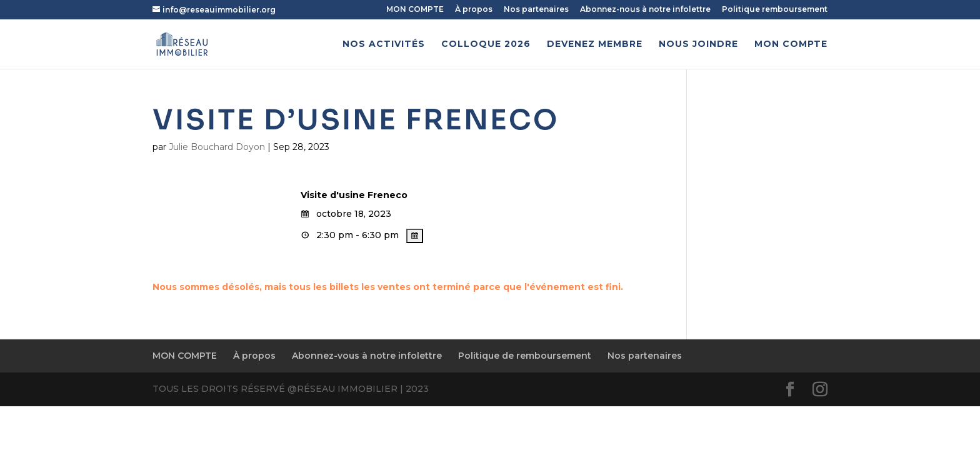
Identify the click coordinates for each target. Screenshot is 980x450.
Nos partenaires (536, 10)
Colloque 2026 (486, 44)
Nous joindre (698, 44)
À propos (474, 10)
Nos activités (384, 44)
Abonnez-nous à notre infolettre (645, 10)
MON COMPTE (415, 10)
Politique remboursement (775, 10)
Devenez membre (595, 44)
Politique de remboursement (525, 356)
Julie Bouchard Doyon (217, 147)
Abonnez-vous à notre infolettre (367, 356)
